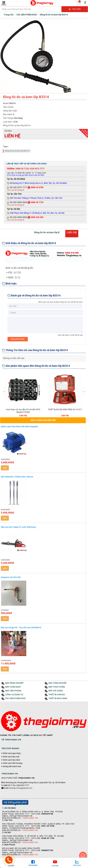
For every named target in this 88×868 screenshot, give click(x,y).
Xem (5, 468)
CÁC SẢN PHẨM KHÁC (16, 698)
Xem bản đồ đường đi (16, 190)
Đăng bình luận (18, 339)
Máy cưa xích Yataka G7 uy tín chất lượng (18, 527)
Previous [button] (4, 389)
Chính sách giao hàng (12, 753)
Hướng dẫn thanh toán (12, 766)
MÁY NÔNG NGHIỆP (14, 683)
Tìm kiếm (75, 9)
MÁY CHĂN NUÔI (13, 687)
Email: (18, 788)
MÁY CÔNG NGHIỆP (58, 683)
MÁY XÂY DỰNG (56, 691)
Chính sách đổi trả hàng (12, 763)
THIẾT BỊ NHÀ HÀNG (58, 698)
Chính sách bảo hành (11, 760)
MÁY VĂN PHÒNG (13, 691)
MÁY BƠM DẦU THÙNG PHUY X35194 (17, 477)
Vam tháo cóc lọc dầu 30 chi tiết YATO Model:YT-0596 (23, 411)
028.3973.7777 (37, 169)
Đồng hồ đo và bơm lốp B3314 (17, 151)
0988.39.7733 (22, 169)
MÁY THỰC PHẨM (57, 687)
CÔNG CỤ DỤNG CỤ (14, 695)
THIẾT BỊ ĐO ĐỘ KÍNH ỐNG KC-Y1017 (65, 409)
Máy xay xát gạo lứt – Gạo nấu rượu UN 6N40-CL (21, 628)
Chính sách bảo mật (11, 757)
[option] (23, 394)
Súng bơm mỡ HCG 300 (11, 577)
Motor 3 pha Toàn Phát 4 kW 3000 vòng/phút (19, 427)
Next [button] (84, 389)
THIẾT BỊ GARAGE (57, 695)
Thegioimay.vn (30, 818)
